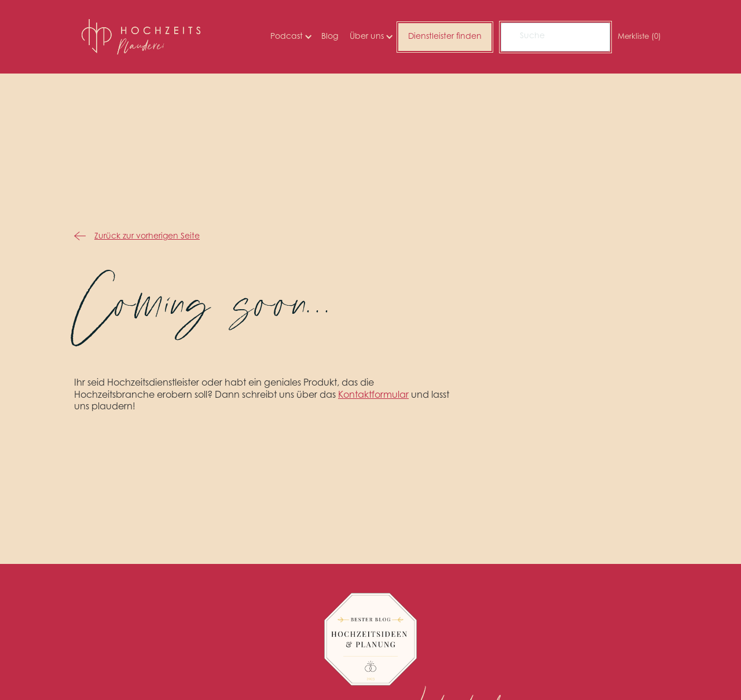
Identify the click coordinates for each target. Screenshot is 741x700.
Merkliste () (639, 37)
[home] (141, 37)
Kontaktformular (373, 395)
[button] (290, 37)
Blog (330, 37)
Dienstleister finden (445, 37)
